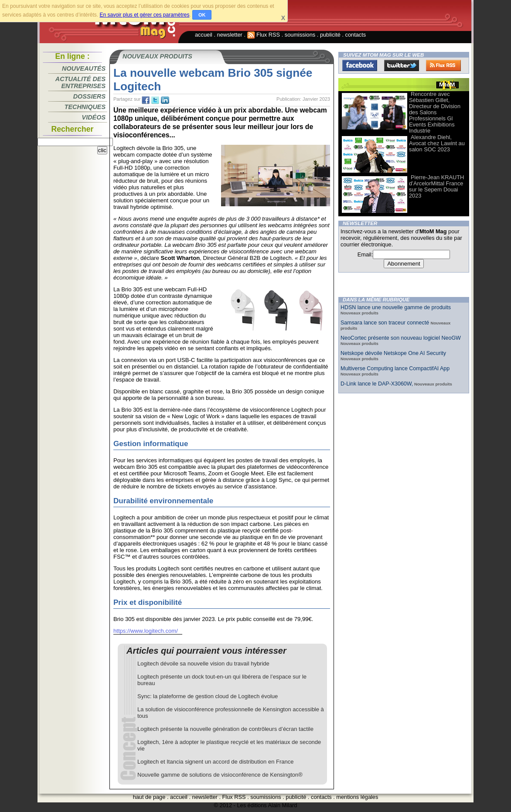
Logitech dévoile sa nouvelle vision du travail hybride (203, 664)
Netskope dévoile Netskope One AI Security (393, 353)
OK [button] (202, 15)
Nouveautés (84, 68)
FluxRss (443, 65)
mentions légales (357, 797)
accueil (204, 35)
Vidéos (94, 117)
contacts (356, 35)
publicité (330, 35)
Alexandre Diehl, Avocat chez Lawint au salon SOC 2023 (437, 143)
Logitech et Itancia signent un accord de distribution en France (215, 762)
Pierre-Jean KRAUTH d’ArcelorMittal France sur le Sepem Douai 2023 (436, 186)
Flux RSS (264, 35)
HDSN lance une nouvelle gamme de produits (396, 307)
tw (155, 100)
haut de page (149, 797)
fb (146, 100)
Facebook (360, 65)
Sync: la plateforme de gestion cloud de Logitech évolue (208, 696)
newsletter (230, 35)
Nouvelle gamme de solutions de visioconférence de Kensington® (220, 775)
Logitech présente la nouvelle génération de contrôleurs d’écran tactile (225, 729)
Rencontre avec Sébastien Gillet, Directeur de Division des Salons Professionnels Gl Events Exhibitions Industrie (435, 112)
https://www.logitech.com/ (146, 631)
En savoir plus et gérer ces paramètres (144, 15)
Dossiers (89, 96)
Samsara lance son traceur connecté (386, 323)
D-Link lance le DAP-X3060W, (377, 384)
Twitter (402, 65)
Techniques (85, 107)
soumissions (300, 35)
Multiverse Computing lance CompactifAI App (395, 368)
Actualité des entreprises (80, 82)
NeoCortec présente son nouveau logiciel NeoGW (401, 338)
